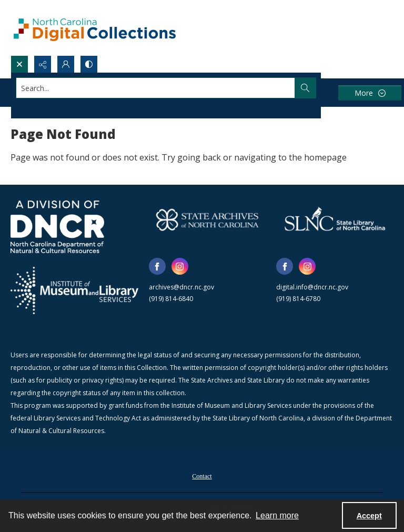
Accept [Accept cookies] (369, 516)
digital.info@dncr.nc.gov (312, 287)
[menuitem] (202, 475)
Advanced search (42, 107)
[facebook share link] (157, 266)
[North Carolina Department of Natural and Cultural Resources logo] (57, 227)
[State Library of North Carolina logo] (335, 220)
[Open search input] (19, 64)
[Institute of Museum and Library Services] (74, 290)
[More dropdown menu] (370, 93)
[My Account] (66, 64)
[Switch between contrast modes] (89, 64)
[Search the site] (162, 88)
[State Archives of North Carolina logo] (208, 220)
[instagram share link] (180, 266)
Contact (202, 476)
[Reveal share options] (43, 64)
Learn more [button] (277, 515)
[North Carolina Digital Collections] (95, 28)
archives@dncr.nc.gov (181, 287)
